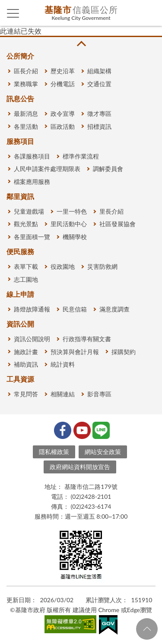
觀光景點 (26, 224)
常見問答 (26, 394)
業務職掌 (26, 84)
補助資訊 (26, 364)
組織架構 (99, 71)
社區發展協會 (118, 224)
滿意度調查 (114, 309)
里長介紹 (111, 211)
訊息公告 (20, 98)
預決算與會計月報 (75, 352)
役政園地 (63, 266)
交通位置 (99, 84)
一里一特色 (72, 211)
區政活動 (63, 126)
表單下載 (26, 266)
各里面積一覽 (32, 237)
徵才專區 (99, 114)
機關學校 (75, 237)
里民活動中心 (69, 224)
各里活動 (26, 126)
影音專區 (99, 394)
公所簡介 (20, 56)
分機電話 (63, 84)
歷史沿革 (63, 71)
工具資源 (20, 379)
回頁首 (147, 629)
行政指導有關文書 (87, 339)
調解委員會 (108, 169)
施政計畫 (26, 352)
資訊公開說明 (32, 339)
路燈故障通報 (32, 309)
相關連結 (63, 394)
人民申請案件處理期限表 (47, 169)
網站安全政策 (103, 452)
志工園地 (26, 279)
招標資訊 (99, 126)
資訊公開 (20, 324)
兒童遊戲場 (29, 211)
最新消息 (26, 114)
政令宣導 (63, 114)
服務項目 (20, 141)
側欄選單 (13, 13)
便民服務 (20, 251)
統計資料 (63, 364)
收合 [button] (81, 44)
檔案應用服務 (32, 182)
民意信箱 (75, 309)
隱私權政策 (54, 452)
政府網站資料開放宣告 (80, 467)
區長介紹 (26, 71)
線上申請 (20, 294)
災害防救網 (102, 266)
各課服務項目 (32, 156)
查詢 (149, 13)
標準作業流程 (81, 156)
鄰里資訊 (20, 196)
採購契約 (124, 352)
